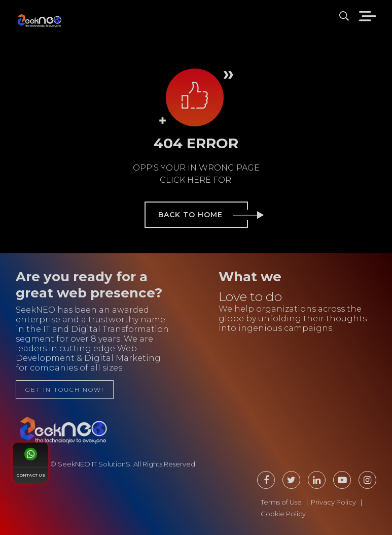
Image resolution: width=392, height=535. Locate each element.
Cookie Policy (283, 514)
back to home (203, 215)
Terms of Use (281, 502)
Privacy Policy (333, 502)
